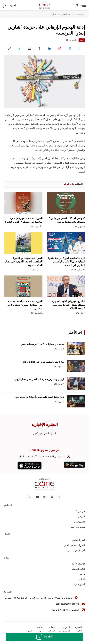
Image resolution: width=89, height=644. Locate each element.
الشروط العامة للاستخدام (78, 631)
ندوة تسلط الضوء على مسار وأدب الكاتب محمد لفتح (40, 397)
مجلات (82, 574)
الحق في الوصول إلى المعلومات (64, 631)
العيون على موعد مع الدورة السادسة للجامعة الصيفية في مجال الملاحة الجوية (24, 262)
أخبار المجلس (78, 540)
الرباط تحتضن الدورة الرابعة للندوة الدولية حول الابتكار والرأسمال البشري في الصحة (66, 262)
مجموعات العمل (77, 527)
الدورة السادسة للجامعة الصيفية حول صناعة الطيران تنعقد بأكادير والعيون (25, 305)
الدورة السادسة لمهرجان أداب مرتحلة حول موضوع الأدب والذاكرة (24, 220)
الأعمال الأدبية (78, 564)
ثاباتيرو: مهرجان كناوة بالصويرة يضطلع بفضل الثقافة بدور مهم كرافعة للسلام (68, 305)
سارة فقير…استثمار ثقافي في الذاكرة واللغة (43, 362)
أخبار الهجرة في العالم (75, 545)
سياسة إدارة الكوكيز (40, 631)
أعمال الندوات (78, 585)
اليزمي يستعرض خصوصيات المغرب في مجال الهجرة (39, 379)
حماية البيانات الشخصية (50, 631)
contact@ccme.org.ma (68, 604)
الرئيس (81, 516)
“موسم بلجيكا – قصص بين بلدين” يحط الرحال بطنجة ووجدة (67, 220)
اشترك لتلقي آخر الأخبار (45, 433)
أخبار (82, 40)
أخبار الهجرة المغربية (75, 550)
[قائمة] (84, 5)
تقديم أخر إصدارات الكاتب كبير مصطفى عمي (42, 344)
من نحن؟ (81, 511)
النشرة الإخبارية (45, 424)
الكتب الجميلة (78, 569)
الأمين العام (80, 522)
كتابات (82, 579)
